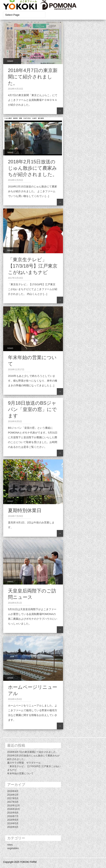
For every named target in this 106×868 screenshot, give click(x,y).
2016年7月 (13, 816)
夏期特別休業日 (25, 510)
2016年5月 (13, 823)
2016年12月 (14, 806)
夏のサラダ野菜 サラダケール (24, 763)
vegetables (13, 848)
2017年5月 (13, 798)
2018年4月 (13, 791)
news (10, 61)
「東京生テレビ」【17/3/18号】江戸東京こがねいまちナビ (33, 266)
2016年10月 (14, 809)
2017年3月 (13, 802)
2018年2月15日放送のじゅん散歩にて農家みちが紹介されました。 (33, 168)
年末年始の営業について (20, 774)
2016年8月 (13, 813)
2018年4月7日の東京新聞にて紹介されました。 (33, 77)
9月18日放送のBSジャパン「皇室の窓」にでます (32, 409)
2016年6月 (13, 820)
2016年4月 (13, 827)
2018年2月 (13, 795)
